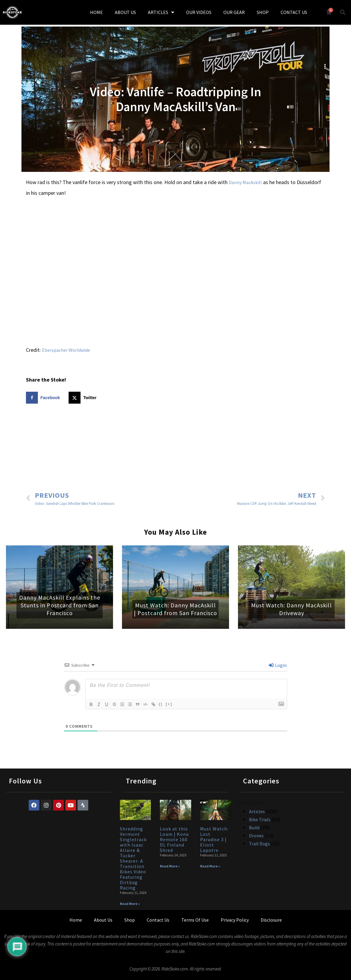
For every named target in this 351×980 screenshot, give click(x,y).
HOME (96, 12)
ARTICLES (161, 12)
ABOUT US (125, 12)
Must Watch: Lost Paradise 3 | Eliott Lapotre (214, 839)
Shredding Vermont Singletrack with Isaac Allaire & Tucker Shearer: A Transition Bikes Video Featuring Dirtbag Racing (133, 858)
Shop (130, 920)
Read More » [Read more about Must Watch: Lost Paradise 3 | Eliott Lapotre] (210, 866)
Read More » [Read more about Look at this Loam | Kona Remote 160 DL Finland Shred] (170, 866)
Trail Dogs (259, 844)
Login (278, 665)
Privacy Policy (235, 920)
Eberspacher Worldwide (66, 350)
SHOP (263, 12)
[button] (343, 12)
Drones (256, 836)
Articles (257, 811)
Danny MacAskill (245, 182)
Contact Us (158, 920)
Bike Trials (260, 819)
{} (166, 704)
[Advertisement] (176, 448)
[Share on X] (84, 398)
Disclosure (271, 920)
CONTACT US (294, 12)
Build (254, 827)
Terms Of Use (195, 920)
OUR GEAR (234, 12)
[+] (174, 704)
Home (76, 920)
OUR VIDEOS (199, 12)
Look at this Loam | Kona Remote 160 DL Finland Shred (174, 839)
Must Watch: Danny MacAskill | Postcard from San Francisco (175, 609)
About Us (103, 920)
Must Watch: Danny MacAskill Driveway (292, 609)
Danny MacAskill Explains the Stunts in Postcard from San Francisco (60, 605)
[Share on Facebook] (44, 398)
